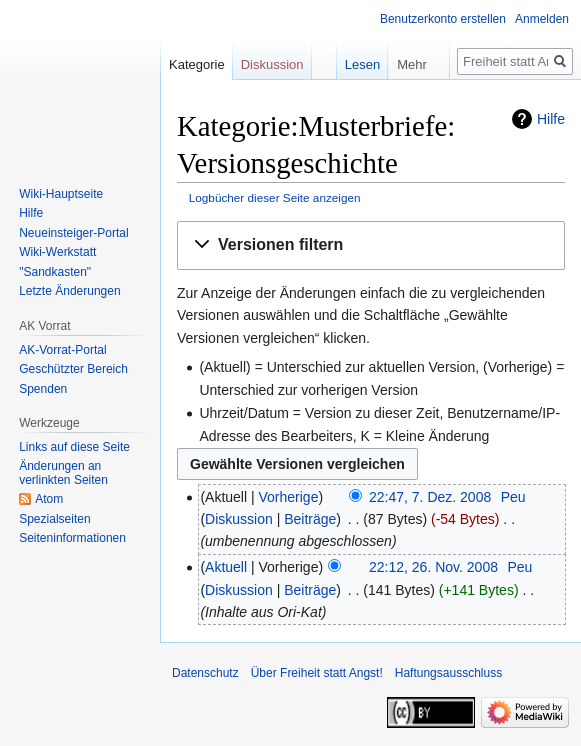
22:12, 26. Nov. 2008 (433, 567)
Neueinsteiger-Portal (73, 233)
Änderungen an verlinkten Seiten (63, 473)
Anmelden (542, 19)
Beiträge (310, 519)
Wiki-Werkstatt (57, 252)
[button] (371, 245)
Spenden (43, 389)
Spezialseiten (54, 519)
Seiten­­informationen (72, 538)
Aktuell (226, 567)
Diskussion (239, 519)
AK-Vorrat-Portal (62, 350)
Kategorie (197, 64)
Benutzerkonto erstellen (443, 19)
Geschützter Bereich (73, 369)
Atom (49, 499)
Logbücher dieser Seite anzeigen (275, 197)
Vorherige (289, 497)
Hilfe (551, 119)
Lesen (348, 64)
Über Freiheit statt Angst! (317, 673)
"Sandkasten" (55, 272)
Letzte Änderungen (69, 291)
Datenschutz (205, 673)
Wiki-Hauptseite (61, 194)
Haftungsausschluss (448, 673)
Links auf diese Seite (74, 447)
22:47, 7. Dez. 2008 (430, 497)
